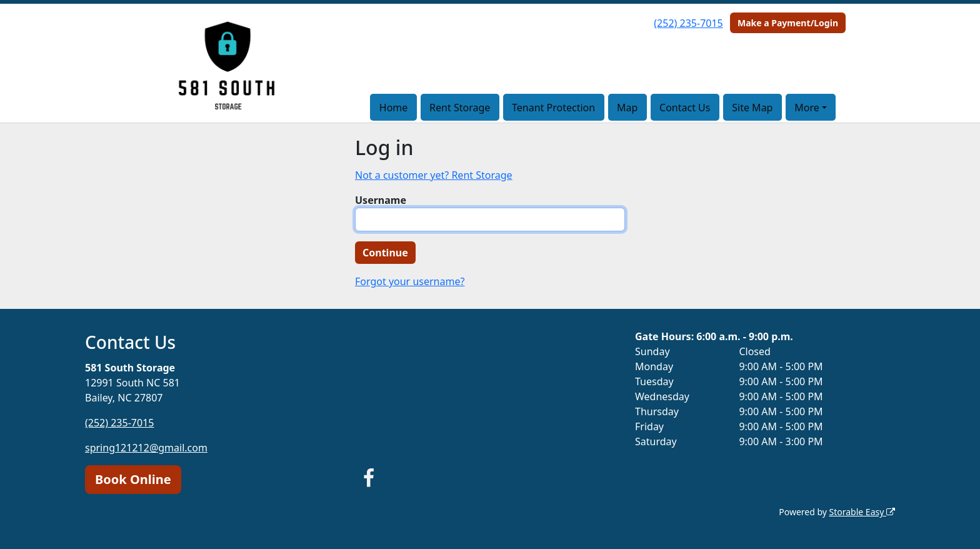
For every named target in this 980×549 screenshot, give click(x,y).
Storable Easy (862, 512)
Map (627, 108)
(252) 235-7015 (688, 23)
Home (394, 108)
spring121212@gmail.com (146, 448)
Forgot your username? (410, 281)
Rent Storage (460, 108)
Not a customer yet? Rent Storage (434, 175)
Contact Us (685, 108)
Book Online (133, 479)
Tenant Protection (553, 108)
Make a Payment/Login (788, 23)
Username (381, 200)
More (807, 108)
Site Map (752, 108)
